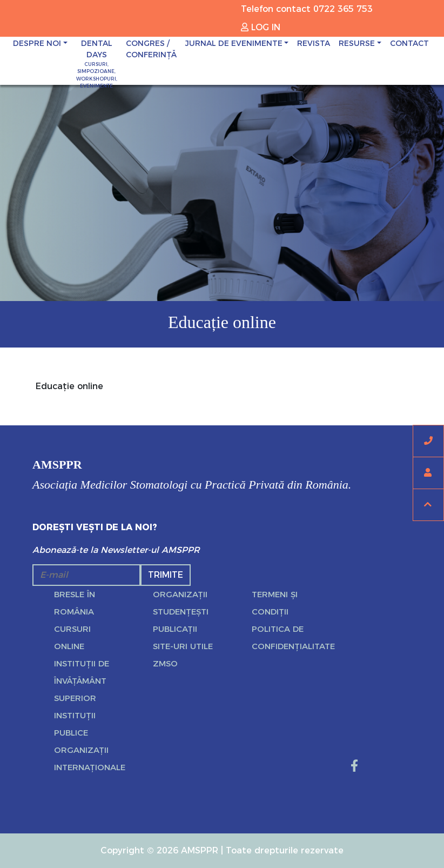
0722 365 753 (343, 9)
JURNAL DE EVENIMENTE (234, 43)
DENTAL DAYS (97, 64)
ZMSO (165, 663)
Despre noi (37, 43)
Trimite (166, 575)
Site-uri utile (183, 646)
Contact (409, 43)
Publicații (175, 629)
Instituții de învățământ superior (82, 681)
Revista (314, 43)
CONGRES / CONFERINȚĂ (151, 49)
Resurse (357, 43)
